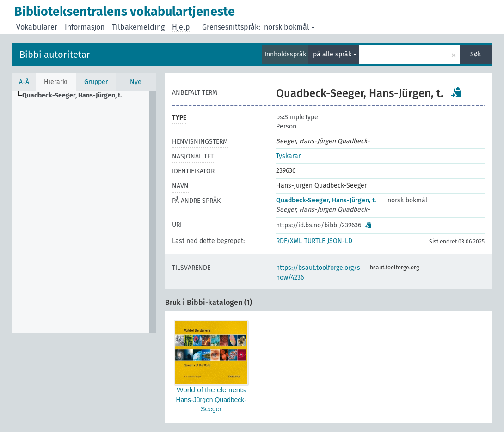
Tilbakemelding (138, 27)
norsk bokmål (289, 27)
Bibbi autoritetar (55, 55)
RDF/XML (289, 241)
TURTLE (315, 241)
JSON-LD (340, 241)
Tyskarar (288, 156)
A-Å (24, 82)
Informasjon (85, 27)
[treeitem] (76, 96)
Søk (476, 54)
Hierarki (56, 82)
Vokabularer (37, 27)
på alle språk (335, 54)
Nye (136, 82)
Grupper (96, 82)
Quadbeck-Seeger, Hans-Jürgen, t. (326, 200)
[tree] (84, 212)
